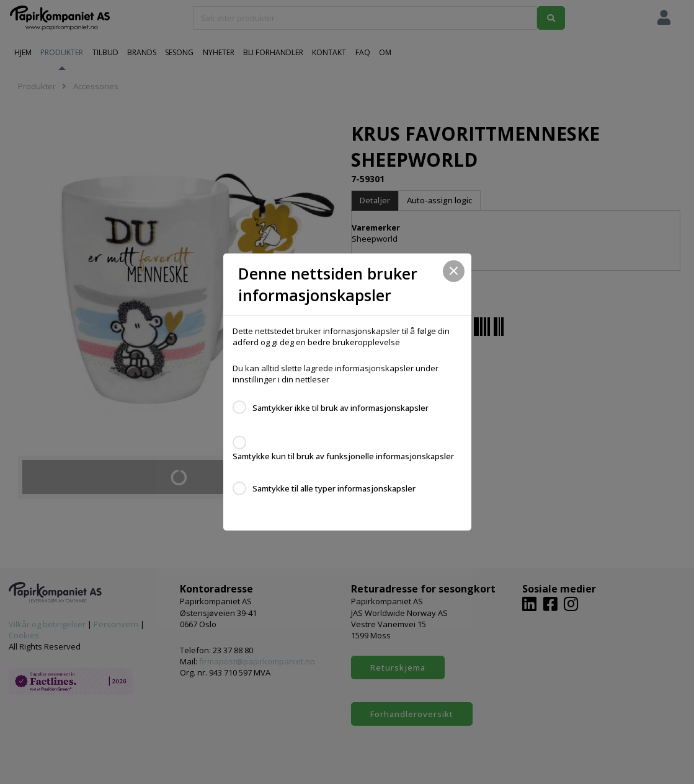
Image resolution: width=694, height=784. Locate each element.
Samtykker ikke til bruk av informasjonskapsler (340, 408)
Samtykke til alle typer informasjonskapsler (334, 488)
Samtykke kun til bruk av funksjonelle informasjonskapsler (343, 456)
